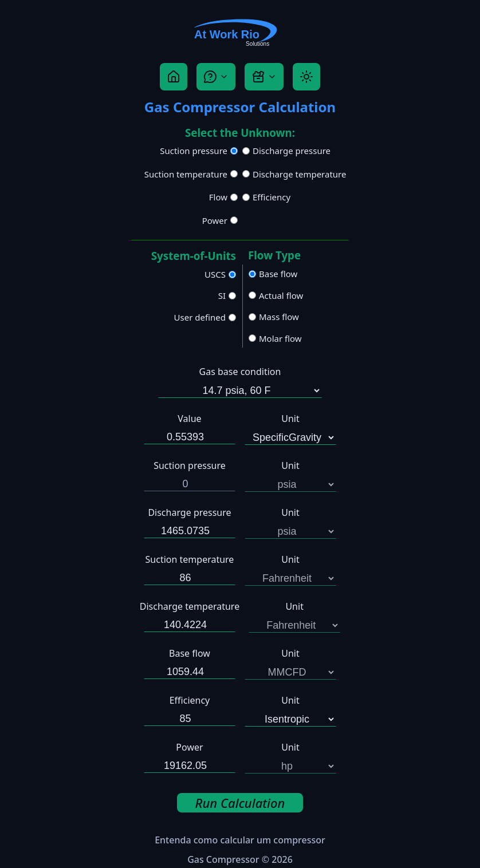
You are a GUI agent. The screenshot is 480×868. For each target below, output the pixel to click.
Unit (290, 419)
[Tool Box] (264, 77)
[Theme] (306, 77)
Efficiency (272, 197)
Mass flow (279, 317)
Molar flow (280, 338)
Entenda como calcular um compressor (240, 840)
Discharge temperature (299, 174)
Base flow (278, 274)
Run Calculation (240, 803)
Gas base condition (240, 372)
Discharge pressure (292, 151)
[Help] (216, 77)
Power (215, 220)
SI (222, 295)
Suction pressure (194, 151)
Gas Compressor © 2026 (240, 859)
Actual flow (281, 295)
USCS (215, 274)
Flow (218, 197)
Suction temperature (186, 174)
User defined (200, 317)
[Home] (174, 77)
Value (189, 419)
